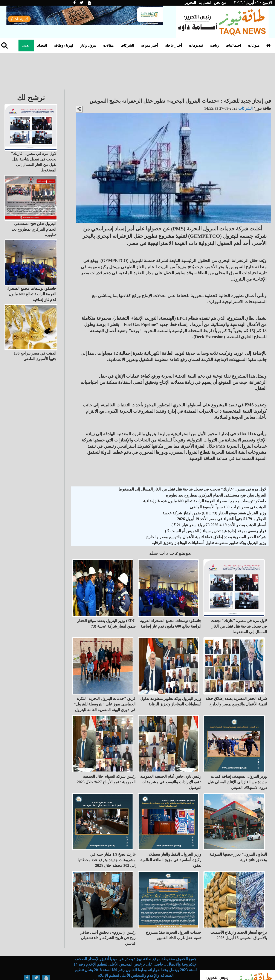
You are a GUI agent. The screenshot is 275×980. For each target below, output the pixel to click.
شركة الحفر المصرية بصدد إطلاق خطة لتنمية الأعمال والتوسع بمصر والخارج (206, 537)
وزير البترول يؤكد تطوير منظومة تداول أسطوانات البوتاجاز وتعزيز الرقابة (209, 543)
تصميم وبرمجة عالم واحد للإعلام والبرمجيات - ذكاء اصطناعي (136, 962)
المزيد (26, 45)
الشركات (127, 46)
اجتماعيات (233, 46)
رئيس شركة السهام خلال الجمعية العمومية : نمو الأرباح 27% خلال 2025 (106, 768)
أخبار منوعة (150, 46)
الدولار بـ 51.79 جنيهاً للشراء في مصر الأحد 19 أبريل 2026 (222, 519)
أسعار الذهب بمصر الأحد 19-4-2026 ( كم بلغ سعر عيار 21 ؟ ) (219, 525)
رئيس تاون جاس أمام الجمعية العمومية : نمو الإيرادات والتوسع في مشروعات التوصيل (171, 771)
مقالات (108, 46)
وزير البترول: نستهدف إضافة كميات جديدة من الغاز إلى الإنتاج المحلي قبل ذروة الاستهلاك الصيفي (237, 771)
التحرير (190, 3)
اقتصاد (42, 46)
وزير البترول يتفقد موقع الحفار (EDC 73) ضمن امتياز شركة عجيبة (214, 513)
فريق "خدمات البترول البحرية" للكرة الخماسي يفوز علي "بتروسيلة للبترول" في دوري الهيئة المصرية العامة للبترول (105, 696)
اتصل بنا (205, 3)
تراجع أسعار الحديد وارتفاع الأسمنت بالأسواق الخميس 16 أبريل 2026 (239, 916)
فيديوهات (196, 46)
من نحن (220, 3)
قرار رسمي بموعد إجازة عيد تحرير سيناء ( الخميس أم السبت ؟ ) (216, 531)
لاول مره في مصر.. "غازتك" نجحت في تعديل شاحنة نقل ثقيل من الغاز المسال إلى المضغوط (192, 489)
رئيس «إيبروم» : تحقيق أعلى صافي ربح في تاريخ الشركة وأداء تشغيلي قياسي (108, 919)
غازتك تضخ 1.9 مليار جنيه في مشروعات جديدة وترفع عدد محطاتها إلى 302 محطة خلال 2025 (107, 845)
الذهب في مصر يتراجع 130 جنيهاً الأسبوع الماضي (228, 507)
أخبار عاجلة (173, 46)
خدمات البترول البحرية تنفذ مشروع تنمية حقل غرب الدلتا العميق (174, 916)
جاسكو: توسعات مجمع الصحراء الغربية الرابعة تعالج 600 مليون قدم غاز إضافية (205, 501)
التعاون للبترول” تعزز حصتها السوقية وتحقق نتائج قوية (238, 842)
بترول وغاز (88, 46)
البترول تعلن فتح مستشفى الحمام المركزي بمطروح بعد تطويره (216, 495)
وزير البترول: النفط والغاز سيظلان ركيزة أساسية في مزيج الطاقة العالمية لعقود (171, 845)
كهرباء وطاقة (64, 46)
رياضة (214, 46)
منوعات (254, 46)
